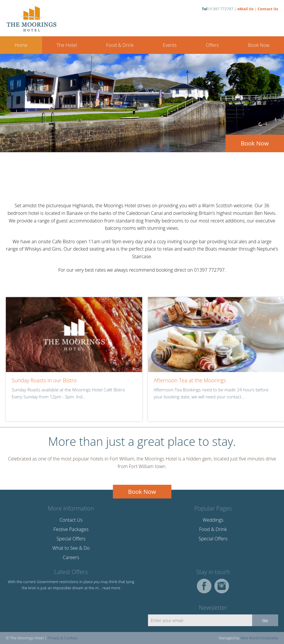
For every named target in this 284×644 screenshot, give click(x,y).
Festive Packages (71, 529)
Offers (212, 45)
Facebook (204, 586)
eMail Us (245, 9)
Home (21, 45)
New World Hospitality (259, 638)
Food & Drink (120, 45)
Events (170, 45)
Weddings (213, 520)
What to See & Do (71, 548)
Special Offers (71, 539)
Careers (71, 557)
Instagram (222, 586)
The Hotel (67, 45)
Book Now (259, 45)
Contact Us (268, 9)
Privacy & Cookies (63, 638)
